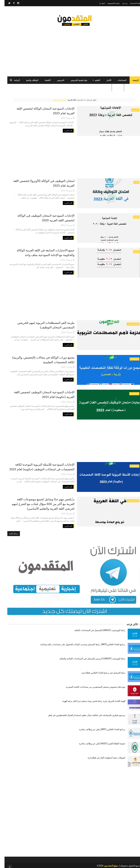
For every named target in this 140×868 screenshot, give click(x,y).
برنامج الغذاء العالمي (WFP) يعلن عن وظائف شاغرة (98, 727)
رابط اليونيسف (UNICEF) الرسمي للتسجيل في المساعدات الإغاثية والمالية (88, 656)
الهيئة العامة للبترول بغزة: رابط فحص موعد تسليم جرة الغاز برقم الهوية (89, 698)
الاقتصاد (43, 81)
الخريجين (56, 81)
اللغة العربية (130, 392)
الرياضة (12, 81)
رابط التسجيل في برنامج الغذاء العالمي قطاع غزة (99, 670)
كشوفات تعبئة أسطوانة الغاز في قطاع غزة (102, 755)
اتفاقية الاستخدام (131, 3)
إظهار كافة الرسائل (55, 101)
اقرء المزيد (83, 126)
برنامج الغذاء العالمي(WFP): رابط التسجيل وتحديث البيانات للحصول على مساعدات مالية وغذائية (78, 642)
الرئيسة (131, 81)
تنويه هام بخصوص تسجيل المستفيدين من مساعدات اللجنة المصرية (91, 684)
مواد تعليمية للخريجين (74, 81)
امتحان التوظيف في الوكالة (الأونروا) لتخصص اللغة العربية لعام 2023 (47, 181)
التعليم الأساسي (128, 323)
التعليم (93, 81)
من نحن (120, 3)
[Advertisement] (70, 50)
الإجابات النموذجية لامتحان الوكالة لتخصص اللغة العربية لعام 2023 (49, 109)
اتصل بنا (98, 3)
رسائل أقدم (9, 531)
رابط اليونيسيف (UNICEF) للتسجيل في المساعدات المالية (95, 628)
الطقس (113, 88)
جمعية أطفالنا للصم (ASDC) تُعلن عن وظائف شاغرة (98, 741)
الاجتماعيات (130, 358)
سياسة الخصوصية (109, 3)
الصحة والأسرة (128, 88)
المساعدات (117, 81)
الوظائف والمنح (28, 81)
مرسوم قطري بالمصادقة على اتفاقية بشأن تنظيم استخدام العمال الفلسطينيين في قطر (82, 713)
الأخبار (104, 81)
